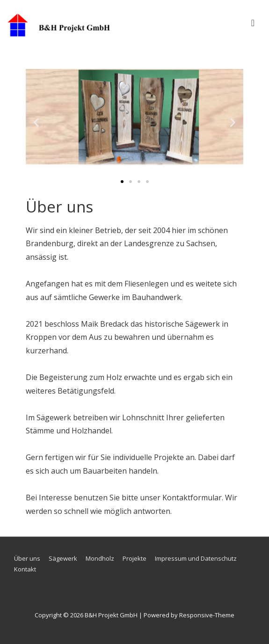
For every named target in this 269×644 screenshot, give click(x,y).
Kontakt (25, 569)
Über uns (27, 558)
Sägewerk (63, 558)
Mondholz (100, 558)
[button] (36, 122)
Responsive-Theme (207, 615)
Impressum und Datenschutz (196, 558)
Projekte (134, 558)
